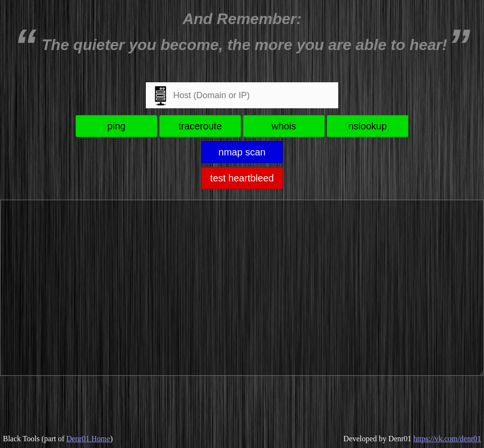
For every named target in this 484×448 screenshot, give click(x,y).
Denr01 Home (88, 439)
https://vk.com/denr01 (447, 439)
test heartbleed (242, 178)
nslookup (368, 126)
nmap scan (242, 152)
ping (116, 126)
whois (284, 126)
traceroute (200, 126)
